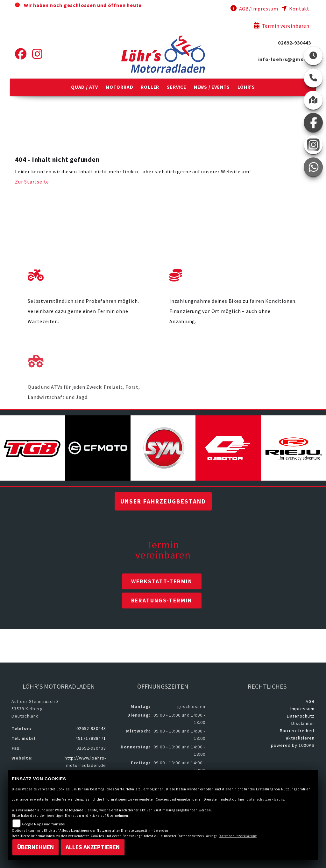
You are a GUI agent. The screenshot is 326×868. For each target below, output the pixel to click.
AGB (310, 701)
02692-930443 (294, 43)
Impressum (302, 709)
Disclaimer (303, 723)
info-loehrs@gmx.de (285, 59)
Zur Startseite (32, 182)
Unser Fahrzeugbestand (163, 501)
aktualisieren (300, 738)
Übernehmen (35, 847)
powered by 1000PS (293, 745)
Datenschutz (301, 716)
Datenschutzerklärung (266, 799)
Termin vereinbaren (282, 26)
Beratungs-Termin (162, 601)
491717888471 (91, 738)
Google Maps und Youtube (43, 824)
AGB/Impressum (254, 9)
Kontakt (295, 9)
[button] (85, 87)
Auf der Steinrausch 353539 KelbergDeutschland (35, 709)
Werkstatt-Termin (162, 581)
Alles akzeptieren (93, 847)
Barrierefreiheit (297, 731)
